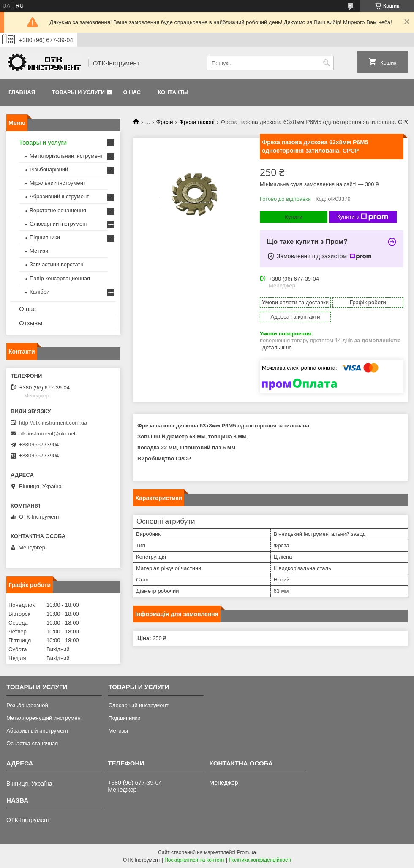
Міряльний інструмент (58, 183)
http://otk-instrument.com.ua (53, 423)
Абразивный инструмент (38, 731)
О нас (132, 92)
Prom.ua (246, 852)
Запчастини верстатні (57, 264)
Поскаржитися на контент (194, 860)
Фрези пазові (197, 122)
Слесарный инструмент (138, 705)
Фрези (165, 122)
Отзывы (31, 323)
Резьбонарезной (27, 705)
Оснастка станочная (32, 743)
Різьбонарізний (49, 169)
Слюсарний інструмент (59, 224)
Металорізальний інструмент (66, 156)
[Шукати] (326, 63)
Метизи (39, 251)
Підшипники (45, 237)
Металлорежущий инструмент (45, 718)
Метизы (118, 731)
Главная (22, 92)
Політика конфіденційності (260, 860)
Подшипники (124, 718)
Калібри (39, 292)
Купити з (363, 217)
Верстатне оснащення (58, 210)
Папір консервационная (60, 278)
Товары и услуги (78, 92)
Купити (294, 217)
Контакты (173, 92)
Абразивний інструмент (59, 196)
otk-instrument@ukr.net (47, 434)
